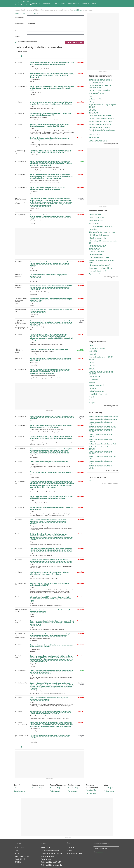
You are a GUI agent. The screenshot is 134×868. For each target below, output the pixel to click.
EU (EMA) (18, 859)
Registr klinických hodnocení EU (51, 862)
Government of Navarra (96, 93)
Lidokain (91, 345)
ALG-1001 (92, 366)
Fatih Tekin (92, 110)
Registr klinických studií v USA (28, 14)
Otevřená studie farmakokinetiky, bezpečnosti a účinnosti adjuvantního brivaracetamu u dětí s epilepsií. (49, 573)
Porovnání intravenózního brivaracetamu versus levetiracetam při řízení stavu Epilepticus (52, 311)
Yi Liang (91, 102)
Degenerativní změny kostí (97, 271)
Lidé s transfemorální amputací (99, 265)
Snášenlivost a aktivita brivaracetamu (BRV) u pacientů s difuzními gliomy (49, 276)
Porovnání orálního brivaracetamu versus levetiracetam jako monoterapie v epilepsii (50, 611)
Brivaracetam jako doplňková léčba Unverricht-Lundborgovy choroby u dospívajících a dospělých (50, 114)
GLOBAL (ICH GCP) (21, 845)
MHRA (17, 850)
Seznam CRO (69, 4)
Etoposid (92, 369)
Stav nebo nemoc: (19, 17)
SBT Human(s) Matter (96, 82)
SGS (90, 481)
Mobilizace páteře (95, 249)
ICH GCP (17, 14)
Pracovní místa (96, 4)
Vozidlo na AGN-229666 (97, 348)
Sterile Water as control (96, 391)
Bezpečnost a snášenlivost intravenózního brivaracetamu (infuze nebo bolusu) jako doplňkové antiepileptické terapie (52, 63)
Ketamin (91, 363)
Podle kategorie (19, 788)
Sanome (91, 96)
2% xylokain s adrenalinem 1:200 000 (101, 357)
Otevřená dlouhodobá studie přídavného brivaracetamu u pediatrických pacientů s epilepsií (49, 139)
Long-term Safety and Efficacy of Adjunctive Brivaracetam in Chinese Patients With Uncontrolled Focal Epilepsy (50, 151)
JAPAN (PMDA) (20, 856)
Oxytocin (92, 397)
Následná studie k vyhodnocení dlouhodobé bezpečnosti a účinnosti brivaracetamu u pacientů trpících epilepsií (50, 125)
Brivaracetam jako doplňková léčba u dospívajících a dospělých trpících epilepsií (51, 508)
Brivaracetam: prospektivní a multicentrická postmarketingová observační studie (51, 300)
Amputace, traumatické (96, 252)
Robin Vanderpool (95, 135)
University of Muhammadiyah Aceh (100, 121)
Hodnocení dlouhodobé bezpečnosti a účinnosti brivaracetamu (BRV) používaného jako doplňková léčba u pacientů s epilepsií (51, 550)
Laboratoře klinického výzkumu (51, 850)
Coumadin (92, 382)
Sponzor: (17, 30)
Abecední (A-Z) (19, 785)
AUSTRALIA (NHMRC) (22, 853)
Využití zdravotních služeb (97, 246)
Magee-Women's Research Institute (100, 80)
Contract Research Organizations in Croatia (103, 427)
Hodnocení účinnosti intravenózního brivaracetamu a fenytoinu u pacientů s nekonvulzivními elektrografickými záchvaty (52, 635)
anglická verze (78, 10)
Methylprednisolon (95, 400)
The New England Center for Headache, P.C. (103, 118)
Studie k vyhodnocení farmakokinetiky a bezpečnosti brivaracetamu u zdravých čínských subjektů (48, 188)
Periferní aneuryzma (95, 215)
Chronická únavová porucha (98, 217)
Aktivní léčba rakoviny (96, 220)
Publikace (108, 4)
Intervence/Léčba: (19, 24)
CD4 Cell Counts (94, 223)
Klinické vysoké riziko (96, 254)
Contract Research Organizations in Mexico (103, 444)
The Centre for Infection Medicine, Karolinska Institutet (100, 86)
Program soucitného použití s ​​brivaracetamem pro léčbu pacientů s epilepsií (52, 417)
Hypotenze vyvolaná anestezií (99, 274)
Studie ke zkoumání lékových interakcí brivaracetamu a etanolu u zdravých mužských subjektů (52, 646)
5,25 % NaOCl (93, 379)
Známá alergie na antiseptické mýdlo (101, 268)
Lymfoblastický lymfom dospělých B (101, 226)
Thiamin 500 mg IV (95, 376)
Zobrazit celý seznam (110, 144)
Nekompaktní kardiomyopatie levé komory (103, 232)
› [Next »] (24, 56)
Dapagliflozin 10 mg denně (98, 394)
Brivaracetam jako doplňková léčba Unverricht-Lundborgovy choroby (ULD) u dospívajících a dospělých (50, 712)
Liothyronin (92, 388)
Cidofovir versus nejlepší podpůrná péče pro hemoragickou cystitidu (50, 736)
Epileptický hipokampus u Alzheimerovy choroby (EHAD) (49, 349)
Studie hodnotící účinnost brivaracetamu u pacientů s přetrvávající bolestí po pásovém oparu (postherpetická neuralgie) (49, 522)
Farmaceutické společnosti (50, 847)
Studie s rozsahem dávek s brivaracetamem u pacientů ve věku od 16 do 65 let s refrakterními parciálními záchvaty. (51, 497)
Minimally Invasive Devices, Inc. (99, 90)
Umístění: (17, 36)
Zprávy (117, 4)
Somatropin (93, 354)
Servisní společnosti (48, 853)
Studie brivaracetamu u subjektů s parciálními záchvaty (49, 462)
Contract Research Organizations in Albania (103, 416)
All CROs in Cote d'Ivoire (110, 484)
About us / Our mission (75, 850)
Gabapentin (92, 403)
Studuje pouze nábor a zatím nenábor (26, 42)
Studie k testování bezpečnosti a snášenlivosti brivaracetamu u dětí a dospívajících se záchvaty (51, 672)
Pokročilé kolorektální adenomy (99, 235)
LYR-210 (91, 360)
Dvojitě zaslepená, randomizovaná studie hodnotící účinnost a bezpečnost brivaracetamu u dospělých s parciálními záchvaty (51, 103)
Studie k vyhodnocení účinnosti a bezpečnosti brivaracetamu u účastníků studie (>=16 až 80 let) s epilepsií (51, 426)
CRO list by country (111, 471)
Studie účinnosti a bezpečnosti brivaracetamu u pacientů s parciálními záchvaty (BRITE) (50, 699)
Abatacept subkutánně (96, 385)
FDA (16, 847)
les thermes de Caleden (96, 99)
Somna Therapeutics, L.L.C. (98, 141)
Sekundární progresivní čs (97, 238)
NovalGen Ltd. (93, 112)
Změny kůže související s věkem (99, 257)
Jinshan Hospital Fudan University (100, 115)
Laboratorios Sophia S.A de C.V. (99, 127)
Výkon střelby (93, 229)
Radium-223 (93, 351)
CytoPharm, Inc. (94, 138)
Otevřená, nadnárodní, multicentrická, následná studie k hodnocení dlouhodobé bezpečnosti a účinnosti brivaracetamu (51, 561)
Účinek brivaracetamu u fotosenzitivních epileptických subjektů (51, 472)
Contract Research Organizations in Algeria (103, 419)
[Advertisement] (49, 242)
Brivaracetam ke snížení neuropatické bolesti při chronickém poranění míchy (51, 359)
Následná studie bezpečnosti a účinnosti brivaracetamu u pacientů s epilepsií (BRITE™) (49, 584)
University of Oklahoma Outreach (100, 124)
